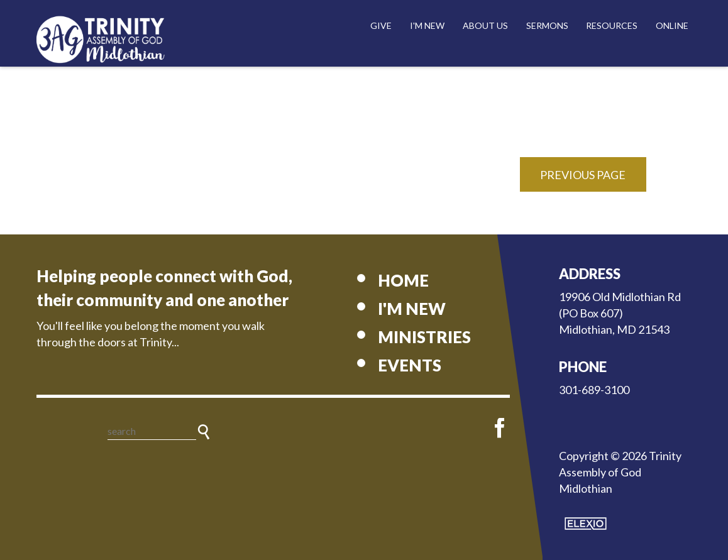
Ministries (424, 337)
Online (672, 25)
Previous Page (583, 175)
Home (403, 280)
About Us (485, 25)
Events (410, 365)
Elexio (586, 524)
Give (381, 25)
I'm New (427, 25)
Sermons (547, 25)
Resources (612, 25)
